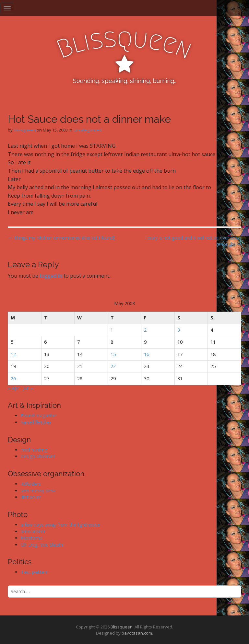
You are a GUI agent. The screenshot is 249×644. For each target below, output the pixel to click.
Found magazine (39, 415)
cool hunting (34, 450)
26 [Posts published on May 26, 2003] (13, 379)
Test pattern (35, 572)
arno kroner (33, 531)
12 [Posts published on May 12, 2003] (13, 354)
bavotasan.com (137, 633)
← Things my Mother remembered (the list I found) (61, 238)
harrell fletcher (36, 422)
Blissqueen (122, 627)
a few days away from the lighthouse (60, 525)
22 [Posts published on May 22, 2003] (113, 366)
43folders (31, 484)
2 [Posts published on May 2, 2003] (145, 330)
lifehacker (31, 497)
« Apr (13, 388)
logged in (51, 276)
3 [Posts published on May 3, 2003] (179, 330)
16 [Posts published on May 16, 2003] (147, 354)
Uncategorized (88, 130)
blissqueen (25, 130)
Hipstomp (32, 538)
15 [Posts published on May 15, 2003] (113, 354)
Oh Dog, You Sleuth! (42, 545)
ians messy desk (38, 491)
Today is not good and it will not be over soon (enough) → (193, 241)
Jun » (28, 388)
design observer (38, 456)
